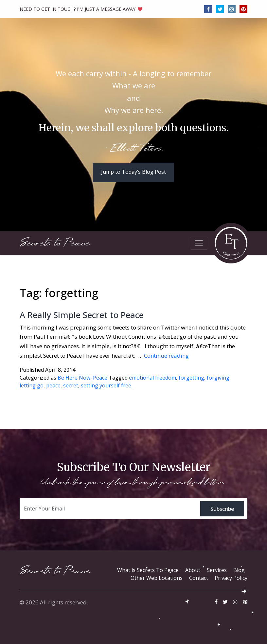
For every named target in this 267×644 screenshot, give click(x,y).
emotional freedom (152, 378)
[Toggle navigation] (199, 243)
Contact (199, 578)
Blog (239, 570)
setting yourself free (106, 385)
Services (217, 570)
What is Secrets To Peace (148, 570)
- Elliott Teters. (134, 149)
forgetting (191, 378)
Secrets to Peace (55, 243)
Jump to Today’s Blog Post (133, 172)
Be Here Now (74, 378)
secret (71, 385)
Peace (100, 378)
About (193, 570)
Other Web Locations (157, 578)
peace (53, 385)
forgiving (218, 378)
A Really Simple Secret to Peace (82, 315)
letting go (32, 385)
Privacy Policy (231, 578)
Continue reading (166, 356)
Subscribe (222, 509)
